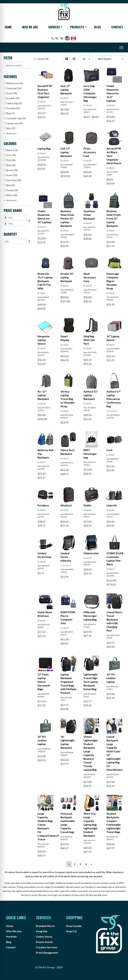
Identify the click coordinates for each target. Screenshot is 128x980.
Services (54, 27)
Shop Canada (74, 926)
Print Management (47, 953)
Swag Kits (42, 931)
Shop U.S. (72, 931)
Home (8, 27)
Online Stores (44, 937)
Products (77, 27)
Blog (98, 27)
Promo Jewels (44, 942)
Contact (117, 27)
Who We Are (30, 27)
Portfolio (11, 937)
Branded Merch (45, 926)
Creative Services (47, 947)
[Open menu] (121, 48)
